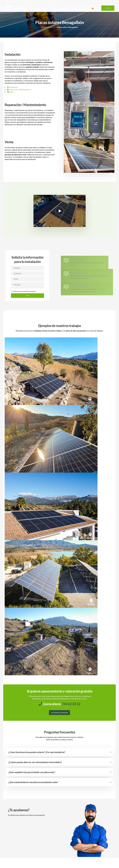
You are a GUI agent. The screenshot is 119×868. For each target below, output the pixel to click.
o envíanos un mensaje (59, 718)
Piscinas (53, 9)
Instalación (12, 87)
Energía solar (41, 9)
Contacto (108, 8)
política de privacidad (30, 294)
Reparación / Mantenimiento (19, 90)
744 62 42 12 (71, 710)
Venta (10, 92)
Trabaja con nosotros (80, 9)
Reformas (64, 9)
